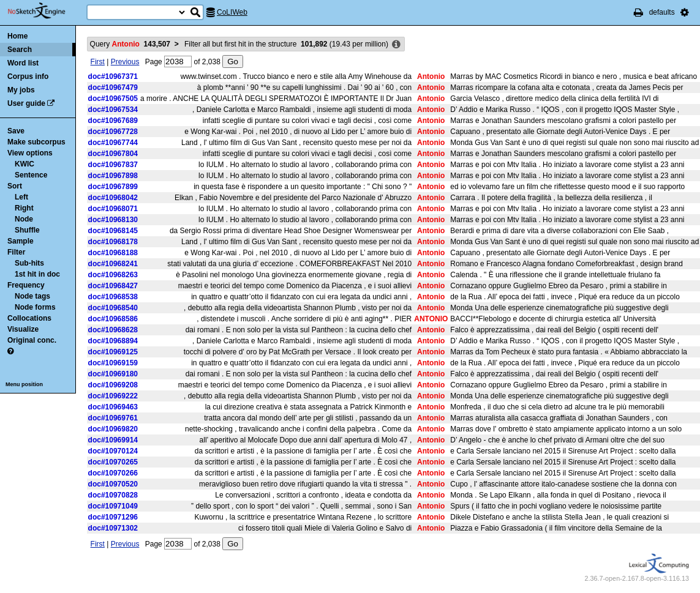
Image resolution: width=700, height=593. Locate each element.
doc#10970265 (113, 462)
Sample (21, 241)
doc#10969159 (113, 363)
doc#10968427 (113, 286)
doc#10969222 (113, 396)
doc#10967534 (113, 110)
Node (24, 219)
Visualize (23, 329)
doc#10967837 (113, 165)
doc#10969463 (113, 407)
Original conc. (32, 340)
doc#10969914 (113, 440)
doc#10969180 (113, 374)
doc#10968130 (113, 220)
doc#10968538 (113, 297)
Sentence (31, 175)
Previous (125, 62)
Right (24, 208)
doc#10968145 (113, 231)
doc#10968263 (113, 275)
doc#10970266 (113, 473)
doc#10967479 (113, 88)
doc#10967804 (113, 154)
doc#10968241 (113, 264)
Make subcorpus (36, 142)
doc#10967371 (113, 76)
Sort (15, 186)
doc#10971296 (113, 517)
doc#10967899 (113, 187)
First (98, 62)
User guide (26, 103)
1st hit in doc (37, 274)
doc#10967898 (113, 176)
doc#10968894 (113, 341)
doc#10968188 (113, 253)
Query (130, 44)
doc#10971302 (113, 528)
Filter (16, 252)
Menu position (24, 384)
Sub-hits (29, 263)
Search (20, 50)
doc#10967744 (113, 143)
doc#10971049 (113, 506)
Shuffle (27, 230)
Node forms (35, 307)
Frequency (26, 285)
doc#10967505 (113, 99)
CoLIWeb (232, 12)
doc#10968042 (113, 198)
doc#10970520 (113, 484)
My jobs (21, 90)
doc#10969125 (113, 352)
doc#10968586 (113, 319)
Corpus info (28, 76)
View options (30, 153)
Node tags (32, 296)
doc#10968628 (113, 330)
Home (17, 36)
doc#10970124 (113, 451)
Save (16, 131)
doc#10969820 (113, 429)
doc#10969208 (113, 385)
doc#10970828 (113, 495)
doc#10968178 (113, 242)
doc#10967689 (113, 121)
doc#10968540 (113, 308)
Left (21, 197)
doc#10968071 (113, 209)
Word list (23, 63)
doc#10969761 (113, 418)
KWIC (24, 164)
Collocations (29, 318)
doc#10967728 (113, 132)
